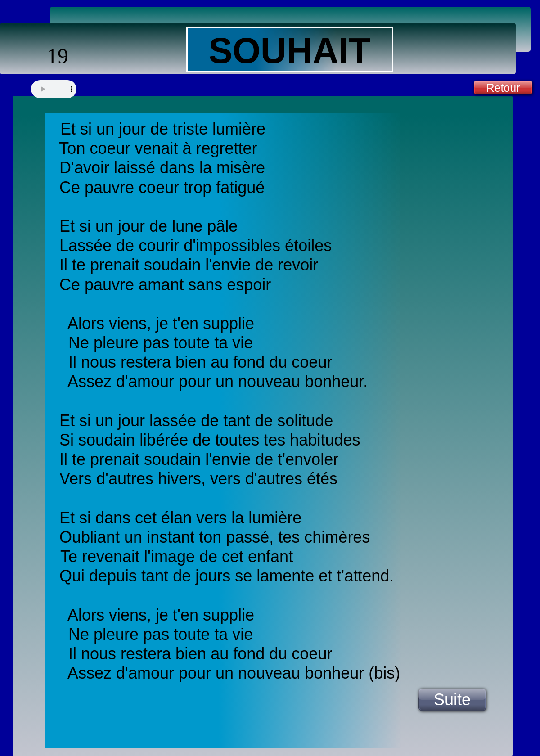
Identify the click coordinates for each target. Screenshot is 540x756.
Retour (503, 88)
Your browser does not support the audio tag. (54, 89)
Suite (452, 700)
